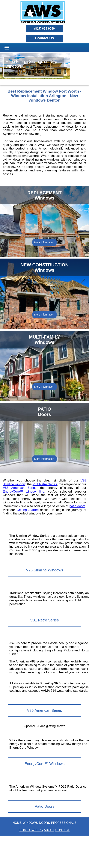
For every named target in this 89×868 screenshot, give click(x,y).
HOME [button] (17, 823)
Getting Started (28, 510)
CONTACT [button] (62, 830)
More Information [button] (45, 242)
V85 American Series (20, 488)
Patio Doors (44, 806)
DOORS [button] (44, 823)
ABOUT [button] (49, 830)
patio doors (77, 506)
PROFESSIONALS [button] (64, 823)
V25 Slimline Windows (45, 570)
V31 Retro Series (45, 484)
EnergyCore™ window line (24, 492)
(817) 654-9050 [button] (44, 29)
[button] (45, 38)
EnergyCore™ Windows (44, 764)
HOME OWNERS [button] (31, 830)
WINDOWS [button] (30, 823)
